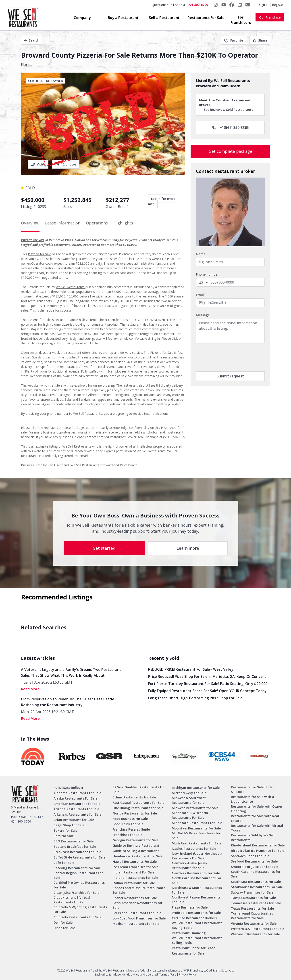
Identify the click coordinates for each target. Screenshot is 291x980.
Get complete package (230, 151)
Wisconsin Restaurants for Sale (255, 934)
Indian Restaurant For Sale (134, 872)
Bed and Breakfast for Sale (75, 847)
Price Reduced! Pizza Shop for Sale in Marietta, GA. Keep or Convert (207, 676)
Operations (97, 223)
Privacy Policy (187, 975)
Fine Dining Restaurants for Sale (138, 808)
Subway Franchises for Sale (252, 892)
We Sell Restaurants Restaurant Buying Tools (197, 925)
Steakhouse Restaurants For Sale (257, 887)
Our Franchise (270, 17)
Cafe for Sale (64, 863)
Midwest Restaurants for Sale (195, 808)
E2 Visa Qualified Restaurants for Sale (139, 789)
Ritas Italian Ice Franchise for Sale (258, 851)
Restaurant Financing (189, 933)
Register (278, 5)
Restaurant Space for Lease (193, 948)
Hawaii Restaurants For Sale (135, 862)
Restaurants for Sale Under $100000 (252, 789)
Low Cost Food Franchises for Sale (139, 918)
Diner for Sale (64, 928)
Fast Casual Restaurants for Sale (138, 803)
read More (30, 689)
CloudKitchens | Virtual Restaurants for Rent (72, 900)
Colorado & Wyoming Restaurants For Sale (80, 909)
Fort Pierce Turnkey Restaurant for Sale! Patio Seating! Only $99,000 (208, 684)
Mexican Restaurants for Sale (136, 924)
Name (201, 254)
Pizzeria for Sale (33, 240)
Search (32, 40)
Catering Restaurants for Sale (77, 868)
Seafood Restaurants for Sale (254, 861)
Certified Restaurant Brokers (194, 918)
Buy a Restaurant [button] (123, 18)
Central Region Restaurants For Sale (78, 875)
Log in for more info (162, 201)
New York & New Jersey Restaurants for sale (190, 865)
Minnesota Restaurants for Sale (197, 823)
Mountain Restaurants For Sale (196, 828)
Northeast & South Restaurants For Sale (197, 890)
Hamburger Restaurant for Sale (138, 856)
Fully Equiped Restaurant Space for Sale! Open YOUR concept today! (208, 691)
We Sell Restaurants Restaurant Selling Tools (197, 940)
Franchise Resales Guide (131, 829)
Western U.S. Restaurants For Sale (258, 929)
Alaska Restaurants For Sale (75, 798)
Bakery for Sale (65, 830)
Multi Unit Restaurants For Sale (196, 843)
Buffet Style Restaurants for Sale (79, 857)
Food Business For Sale (130, 819)
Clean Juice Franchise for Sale (76, 893)
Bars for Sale (64, 836)
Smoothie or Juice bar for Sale (255, 867)
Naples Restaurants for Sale (194, 849)
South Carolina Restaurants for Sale (256, 874)
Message (203, 315)
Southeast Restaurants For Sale (256, 882)
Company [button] (82, 18)
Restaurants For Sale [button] (206, 18)
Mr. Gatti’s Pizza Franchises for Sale (196, 836)
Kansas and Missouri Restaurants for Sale (139, 890)
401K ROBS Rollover (69, 788)
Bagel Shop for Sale (69, 825)
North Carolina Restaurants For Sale (197, 880)
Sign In (264, 5)
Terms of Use (168, 975)
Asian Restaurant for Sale (74, 820)
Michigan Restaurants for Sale (196, 788)
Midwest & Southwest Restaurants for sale (189, 800)
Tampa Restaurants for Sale (253, 898)
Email (200, 295)
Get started (104, 548)
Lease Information (63, 223)
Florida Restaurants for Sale (135, 813)
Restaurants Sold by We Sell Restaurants (253, 838)
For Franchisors (241, 20)
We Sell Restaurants (71, 287)
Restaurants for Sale (188, 953)
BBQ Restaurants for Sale (74, 841)
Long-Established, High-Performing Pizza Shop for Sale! (196, 698)
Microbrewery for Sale (189, 793)
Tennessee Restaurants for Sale (256, 903)
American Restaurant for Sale (77, 804)
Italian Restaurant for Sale (134, 883)
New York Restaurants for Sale (196, 873)
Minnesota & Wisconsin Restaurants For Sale (190, 815)
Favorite (234, 40)
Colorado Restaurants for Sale (77, 917)
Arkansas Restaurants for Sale (77, 814)
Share (260, 40)
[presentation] (230, 357)
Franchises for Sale (127, 835)
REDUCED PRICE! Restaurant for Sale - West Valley (191, 669)
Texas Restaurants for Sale (252, 908)
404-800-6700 (198, 5)
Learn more (188, 548)
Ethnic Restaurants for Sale (134, 797)
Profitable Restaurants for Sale (196, 913)
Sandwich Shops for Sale (250, 856)
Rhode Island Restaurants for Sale (258, 845)
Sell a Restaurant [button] (164, 18)
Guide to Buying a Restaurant (136, 845)
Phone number (207, 274)
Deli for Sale (63, 922)
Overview (30, 223)
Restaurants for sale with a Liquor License (253, 799)
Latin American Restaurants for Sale (138, 905)
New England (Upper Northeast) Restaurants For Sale (197, 856)
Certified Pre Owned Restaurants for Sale (79, 885)
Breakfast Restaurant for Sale (77, 852)
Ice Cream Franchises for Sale (136, 867)
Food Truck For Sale (128, 824)
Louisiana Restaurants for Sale (137, 913)
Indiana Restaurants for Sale (135, 878)
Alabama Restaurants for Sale (77, 793)
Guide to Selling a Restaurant (136, 851)
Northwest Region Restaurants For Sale (196, 900)
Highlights (123, 223)
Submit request (230, 376)
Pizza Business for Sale (190, 907)
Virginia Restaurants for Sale (254, 923)
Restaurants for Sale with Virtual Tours (257, 828)
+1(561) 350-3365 (230, 128)
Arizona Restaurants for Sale (76, 809)
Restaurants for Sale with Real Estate (255, 818)
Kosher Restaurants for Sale (135, 898)
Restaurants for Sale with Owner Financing (257, 809)
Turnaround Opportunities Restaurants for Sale (252, 916)
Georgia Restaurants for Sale (136, 840)
